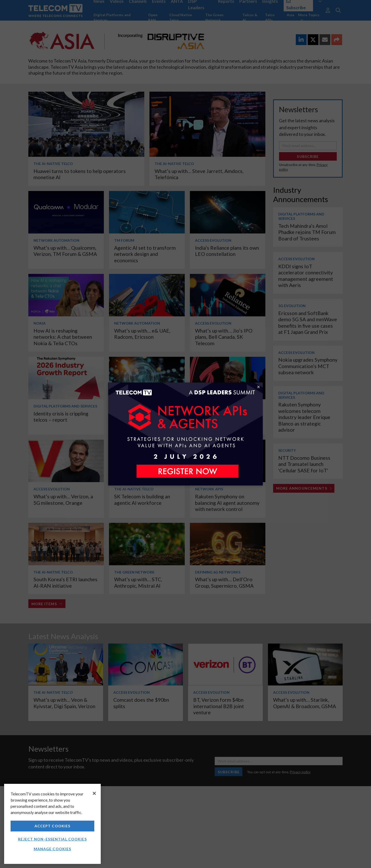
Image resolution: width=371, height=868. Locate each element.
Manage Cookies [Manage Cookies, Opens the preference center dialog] (53, 849)
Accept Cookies (53, 826)
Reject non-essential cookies (52, 839)
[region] (52, 824)
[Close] (94, 793)
